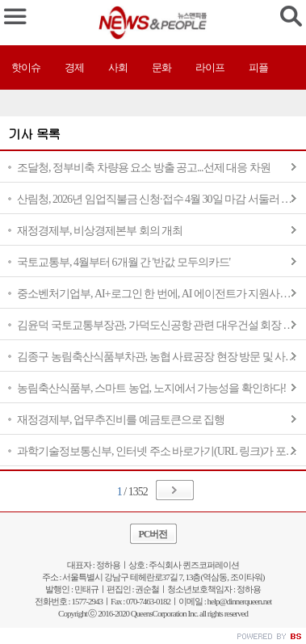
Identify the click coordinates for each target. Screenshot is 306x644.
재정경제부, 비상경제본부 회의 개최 (100, 231)
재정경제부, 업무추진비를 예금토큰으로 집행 (121, 420)
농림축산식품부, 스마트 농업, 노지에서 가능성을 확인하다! (151, 388)
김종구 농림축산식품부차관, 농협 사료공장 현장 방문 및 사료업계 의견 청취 (161, 357)
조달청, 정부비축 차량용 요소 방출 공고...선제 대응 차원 (144, 168)
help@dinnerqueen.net (240, 601)
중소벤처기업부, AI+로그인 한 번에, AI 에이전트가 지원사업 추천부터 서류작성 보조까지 (161, 294)
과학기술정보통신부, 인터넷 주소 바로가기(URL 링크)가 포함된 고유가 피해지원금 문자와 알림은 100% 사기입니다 (161, 451)
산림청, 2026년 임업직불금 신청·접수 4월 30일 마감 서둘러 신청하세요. (161, 199)
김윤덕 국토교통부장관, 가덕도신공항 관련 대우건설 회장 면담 (161, 325)
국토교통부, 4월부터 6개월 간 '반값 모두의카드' (124, 262)
